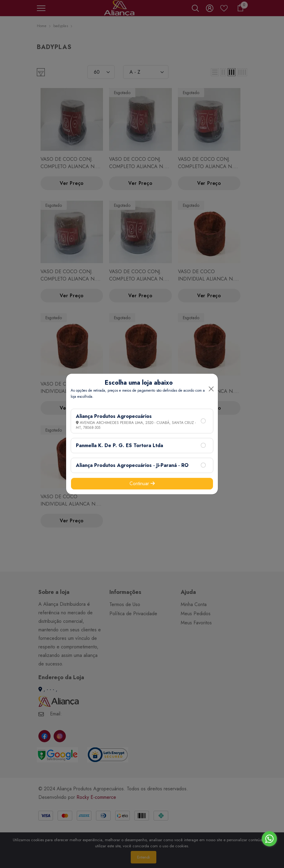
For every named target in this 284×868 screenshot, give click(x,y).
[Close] (211, 389)
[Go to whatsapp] (269, 839)
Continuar (142, 483)
